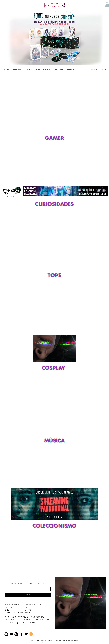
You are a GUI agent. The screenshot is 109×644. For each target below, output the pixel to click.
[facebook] (21, 634)
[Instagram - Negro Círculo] (16, 634)
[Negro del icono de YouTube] (11, 634)
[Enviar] (28, 595)
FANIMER (17, 69)
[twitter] (26, 634)
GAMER (71, 69)
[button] (107, 5)
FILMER (29, 69)
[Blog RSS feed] (31, 634)
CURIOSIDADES (43, 69)
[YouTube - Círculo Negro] (6, 634)
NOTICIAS (4, 69)
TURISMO (59, 69)
